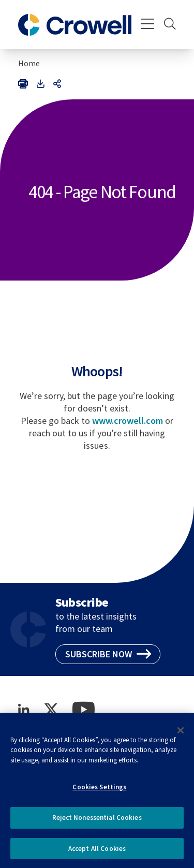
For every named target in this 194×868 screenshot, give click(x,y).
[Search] (170, 25)
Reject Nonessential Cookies (97, 822)
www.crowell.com (128, 421)
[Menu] (148, 25)
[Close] (181, 734)
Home (29, 63)
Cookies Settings (99, 791)
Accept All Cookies (97, 853)
